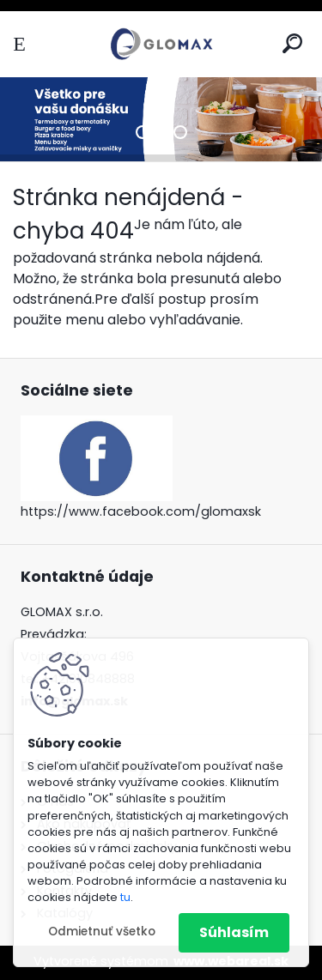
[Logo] (161, 44)
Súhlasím (234, 932)
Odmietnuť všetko (102, 932)
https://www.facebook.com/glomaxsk (141, 511)
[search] (292, 43)
